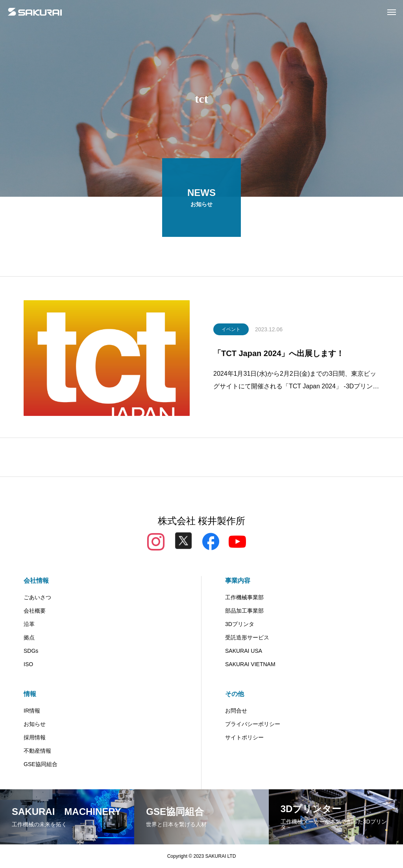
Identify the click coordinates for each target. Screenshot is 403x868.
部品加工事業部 (244, 611)
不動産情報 (37, 751)
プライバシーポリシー (253, 724)
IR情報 (32, 711)
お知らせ (35, 724)
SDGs (31, 651)
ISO (28, 664)
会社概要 (35, 611)
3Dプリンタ (240, 624)
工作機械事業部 (244, 597)
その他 (235, 694)
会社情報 (36, 581)
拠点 (29, 637)
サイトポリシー (244, 737)
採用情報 (35, 737)
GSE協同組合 (41, 764)
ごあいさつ (37, 597)
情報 (30, 694)
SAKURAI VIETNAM (250, 664)
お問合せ (236, 711)
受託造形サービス (247, 637)
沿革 (29, 624)
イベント (231, 331)
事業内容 (238, 581)
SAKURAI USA (244, 651)
